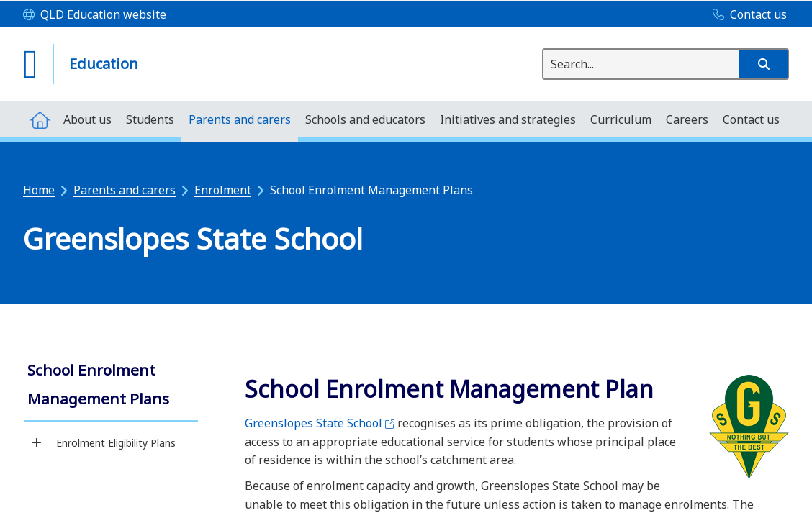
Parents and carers (125, 190)
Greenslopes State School (320, 423)
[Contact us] (746, 15)
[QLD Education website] (95, 15)
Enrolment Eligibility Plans (116, 443)
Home (39, 190)
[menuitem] (40, 119)
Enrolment (223, 190)
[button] (763, 64)
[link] (111, 386)
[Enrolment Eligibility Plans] (36, 443)
